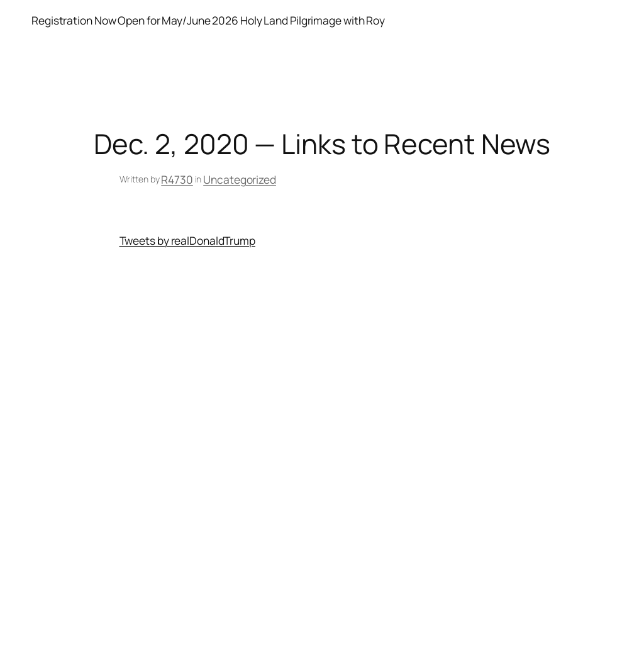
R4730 (177, 179)
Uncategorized (240, 179)
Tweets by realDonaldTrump (188, 240)
